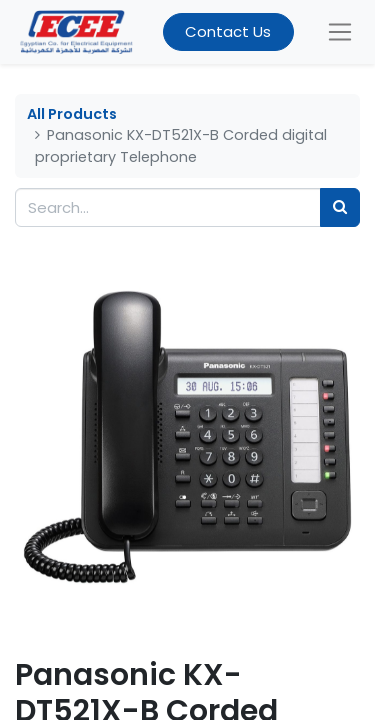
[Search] (340, 207)
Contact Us (228, 31)
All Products (72, 114)
